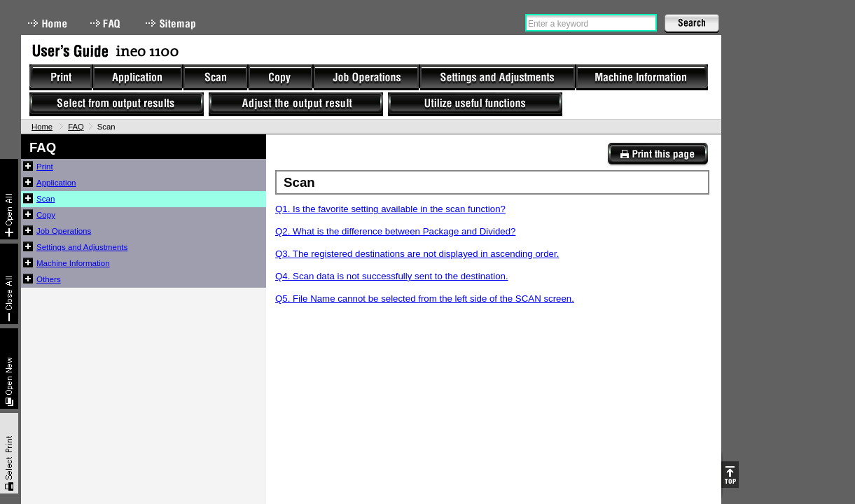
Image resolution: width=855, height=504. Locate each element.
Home (48, 23)
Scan (46, 199)
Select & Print (9, 453)
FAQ (106, 23)
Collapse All (9, 284)
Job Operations (64, 231)
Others (49, 279)
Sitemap (172, 23)
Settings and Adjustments (82, 247)
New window (9, 369)
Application (56, 183)
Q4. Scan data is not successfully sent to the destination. (392, 276)
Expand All (9, 199)
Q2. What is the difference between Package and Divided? (395, 231)
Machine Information (73, 263)
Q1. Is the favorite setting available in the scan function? (390, 209)
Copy (46, 215)
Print (45, 167)
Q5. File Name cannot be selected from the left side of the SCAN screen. (425, 299)
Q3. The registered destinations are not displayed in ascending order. (417, 254)
